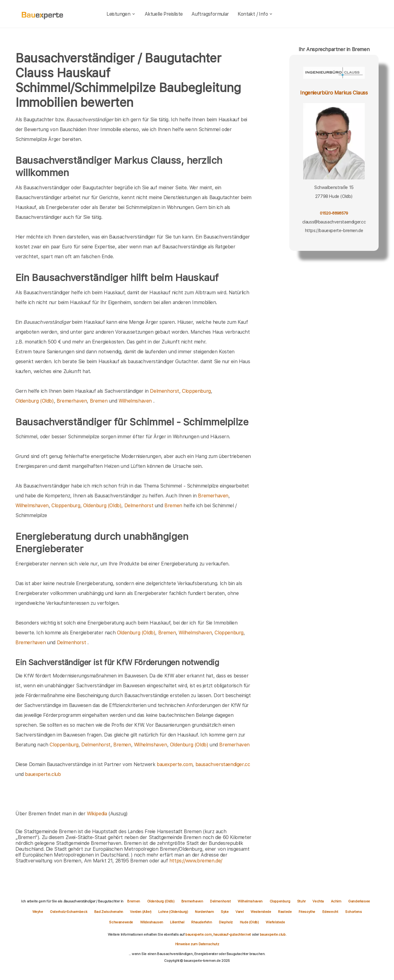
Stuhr (302, 901)
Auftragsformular (210, 14)
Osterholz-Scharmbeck (69, 912)
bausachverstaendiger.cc (223, 764)
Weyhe (38, 912)
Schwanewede (121, 922)
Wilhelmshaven (135, 401)
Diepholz (226, 922)
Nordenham (205, 912)
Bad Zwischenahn (109, 912)
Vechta (318, 901)
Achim (337, 901)
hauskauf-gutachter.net (232, 934)
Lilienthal (177, 922)
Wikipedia (98, 814)
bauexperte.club (43, 774)
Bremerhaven (72, 401)
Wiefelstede (275, 922)
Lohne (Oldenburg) (173, 912)
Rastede (285, 912)
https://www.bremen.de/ (196, 861)
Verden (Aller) (141, 912)
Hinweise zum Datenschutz (197, 944)
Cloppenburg (196, 391)
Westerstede (261, 912)
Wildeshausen (152, 922)
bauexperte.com (175, 764)
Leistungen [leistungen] (121, 14)
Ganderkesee (359, 901)
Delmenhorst (165, 391)
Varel (240, 912)
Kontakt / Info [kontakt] (255, 14)
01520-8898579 (334, 213)
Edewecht (331, 912)
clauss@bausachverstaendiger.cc (334, 222)
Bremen (99, 401)
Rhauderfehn (202, 922)
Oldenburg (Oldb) (35, 401)
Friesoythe (307, 912)
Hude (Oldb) (250, 922)
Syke (225, 912)
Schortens (353, 912)
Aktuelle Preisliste (164, 14)
